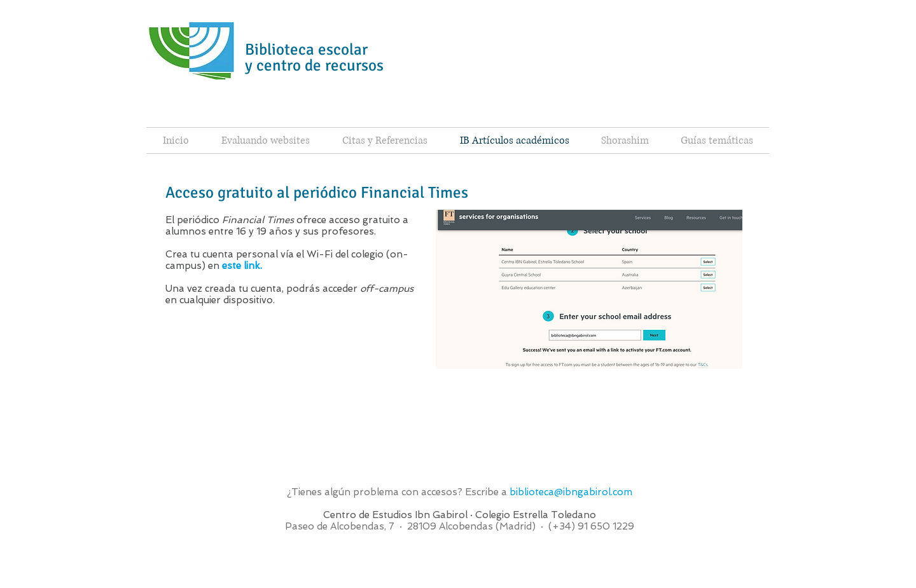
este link (241, 266)
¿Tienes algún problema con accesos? (376, 492)
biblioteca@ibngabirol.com (571, 492)
